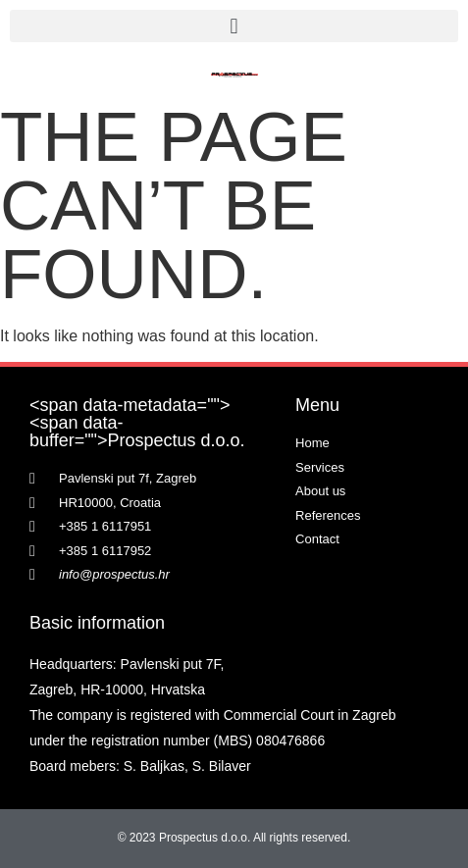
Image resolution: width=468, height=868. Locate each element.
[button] (234, 26)
